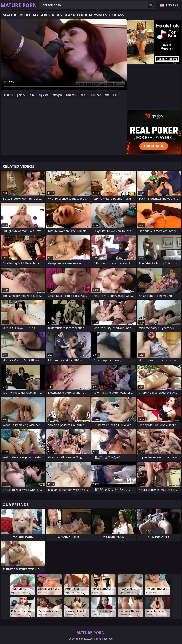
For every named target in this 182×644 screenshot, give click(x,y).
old (115, 95)
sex (107, 95)
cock (83, 95)
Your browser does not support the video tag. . (64, 55)
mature (9, 95)
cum (32, 95)
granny (21, 95)
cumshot (96, 95)
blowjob (57, 95)
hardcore (71, 95)
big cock (44, 95)
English (172, 5)
